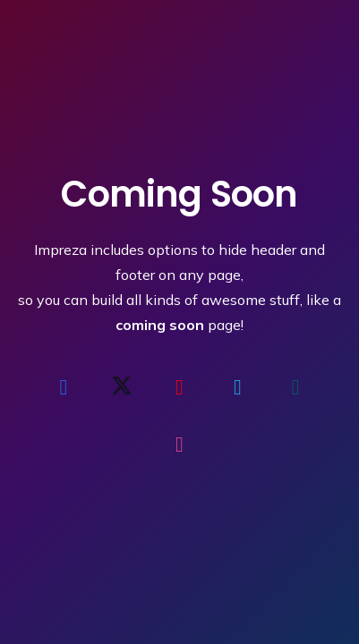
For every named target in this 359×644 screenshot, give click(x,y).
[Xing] (295, 387)
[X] (122, 387)
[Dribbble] (180, 445)
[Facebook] (64, 387)
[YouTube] (180, 387)
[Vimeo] (237, 387)
